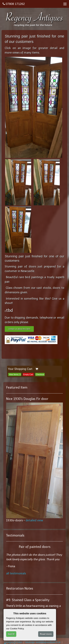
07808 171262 (14, 4)
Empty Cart (28, 374)
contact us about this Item (19, 329)
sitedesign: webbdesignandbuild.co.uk (43, 642)
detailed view (34, 520)
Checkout (40, 374)
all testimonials (16, 573)
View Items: (15, 374)
